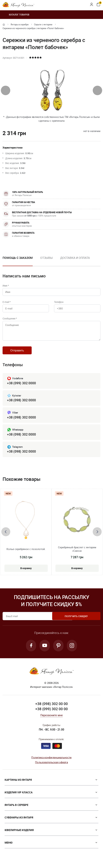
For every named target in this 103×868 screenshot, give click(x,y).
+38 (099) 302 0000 (21, 387)
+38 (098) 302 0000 (21, 404)
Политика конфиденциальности (51, 763)
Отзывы (46, 258)
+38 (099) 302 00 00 (51, 714)
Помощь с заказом (18, 258)
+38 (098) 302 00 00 (51, 709)
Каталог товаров (16, 15)
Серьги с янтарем (43, 24)
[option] (46, 261)
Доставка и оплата (75, 258)
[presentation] (6, 90)
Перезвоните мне (51, 721)
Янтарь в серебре (20, 24)
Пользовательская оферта (51, 768)
